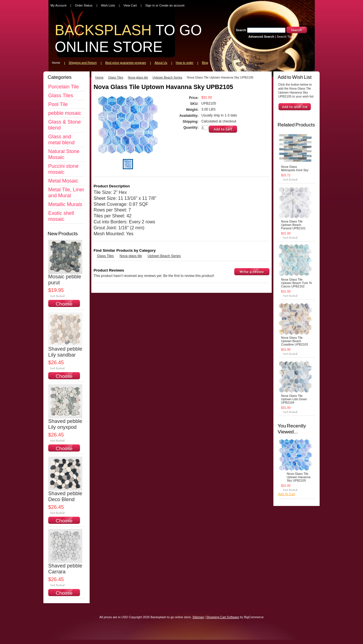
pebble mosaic (65, 113)
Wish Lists (108, 5)
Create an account (172, 5)
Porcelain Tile (64, 87)
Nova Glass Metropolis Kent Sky (295, 168)
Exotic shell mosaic (61, 216)
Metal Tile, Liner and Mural (66, 193)
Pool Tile (58, 104)
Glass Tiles (61, 96)
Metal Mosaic (63, 181)
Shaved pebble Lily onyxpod (65, 424)
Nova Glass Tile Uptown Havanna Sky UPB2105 (298, 477)
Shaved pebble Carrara (65, 569)
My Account (58, 5)
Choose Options (64, 307)
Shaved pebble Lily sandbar (65, 352)
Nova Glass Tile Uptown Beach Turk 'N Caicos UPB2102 (296, 283)
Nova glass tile (138, 77)
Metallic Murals (65, 204)
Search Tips (285, 37)
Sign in (150, 5)
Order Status (84, 5)
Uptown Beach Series (167, 77)
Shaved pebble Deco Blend (65, 496)
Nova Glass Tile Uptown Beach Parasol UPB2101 (293, 225)
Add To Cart (287, 494)
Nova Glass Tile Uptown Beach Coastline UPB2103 (295, 341)
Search (241, 30)
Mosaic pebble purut (65, 280)
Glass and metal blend (61, 140)
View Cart (130, 5)
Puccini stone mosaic (63, 169)
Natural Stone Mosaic (64, 154)
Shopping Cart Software (223, 617)
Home (99, 77)
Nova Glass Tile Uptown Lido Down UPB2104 (294, 399)
